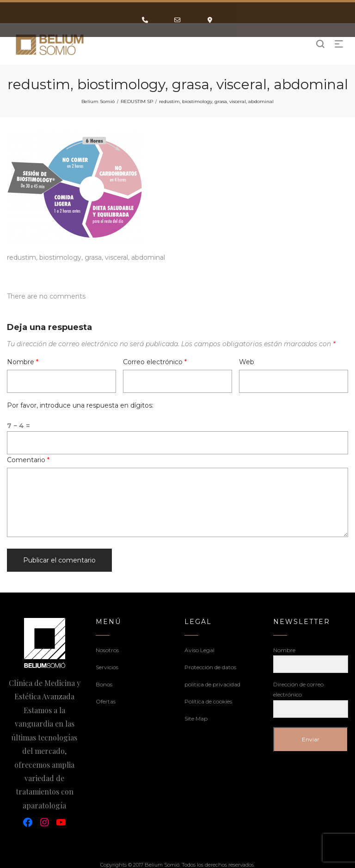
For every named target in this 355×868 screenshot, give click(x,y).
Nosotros (107, 650)
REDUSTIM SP (137, 101)
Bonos (104, 684)
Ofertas (106, 701)
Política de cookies (208, 701)
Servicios (107, 667)
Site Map (196, 718)
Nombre (23, 362)
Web (247, 362)
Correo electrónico (155, 362)
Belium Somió (98, 101)
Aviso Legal (199, 650)
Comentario (28, 460)
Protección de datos (210, 667)
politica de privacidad (212, 684)
